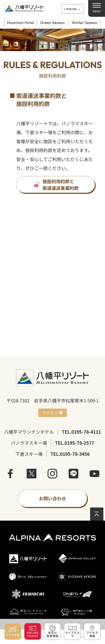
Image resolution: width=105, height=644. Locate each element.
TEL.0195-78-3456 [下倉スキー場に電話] (70, 454)
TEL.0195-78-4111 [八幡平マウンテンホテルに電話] (81, 432)
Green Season (52, 23)
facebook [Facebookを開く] (11, 474)
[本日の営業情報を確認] (53, 631)
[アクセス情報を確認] (92, 631)
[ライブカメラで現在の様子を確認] (72, 631)
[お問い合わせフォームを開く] (52, 498)
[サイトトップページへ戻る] (24, 8)
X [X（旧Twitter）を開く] (32, 474)
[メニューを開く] (97, 8)
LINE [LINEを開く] (74, 474)
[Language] (73, 9)
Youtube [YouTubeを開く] (94, 474)
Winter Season (85, 23)
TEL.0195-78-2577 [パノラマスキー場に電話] (75, 443)
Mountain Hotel (21, 23)
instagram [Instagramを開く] (52, 474)
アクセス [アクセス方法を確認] (50, 413)
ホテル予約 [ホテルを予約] (13, 635)
